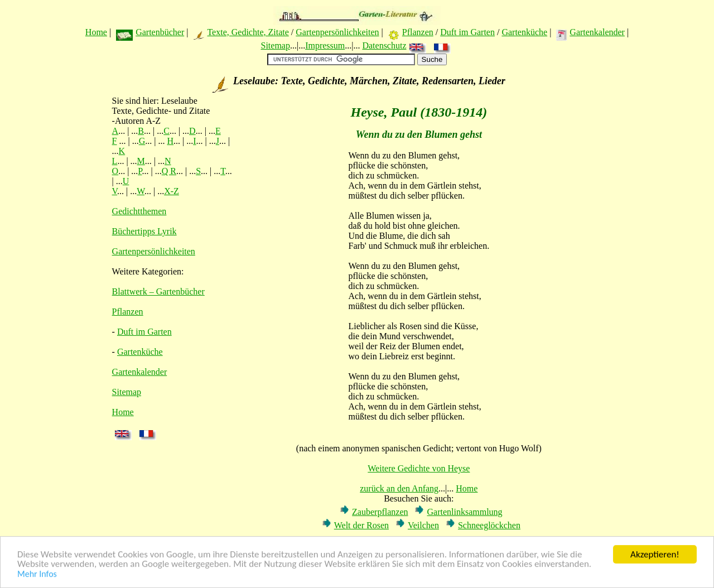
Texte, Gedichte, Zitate (248, 32)
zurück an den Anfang (399, 488)
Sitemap (275, 45)
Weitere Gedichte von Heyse (419, 468)
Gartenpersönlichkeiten (337, 32)
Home (96, 32)
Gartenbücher (160, 32)
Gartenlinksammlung (464, 512)
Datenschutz (384, 45)
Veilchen (423, 525)
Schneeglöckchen (489, 525)
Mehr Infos (37, 575)
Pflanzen (418, 32)
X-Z (172, 191)
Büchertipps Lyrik (144, 231)
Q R (169, 171)
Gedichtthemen (139, 211)
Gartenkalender (597, 32)
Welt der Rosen (361, 525)
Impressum (325, 45)
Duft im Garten (467, 32)
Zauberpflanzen (380, 512)
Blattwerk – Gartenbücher (158, 291)
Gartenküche (524, 32)
